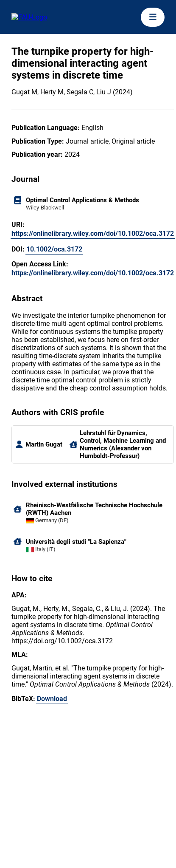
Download (52, 699)
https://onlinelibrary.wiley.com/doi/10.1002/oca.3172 (93, 233)
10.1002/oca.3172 (54, 249)
